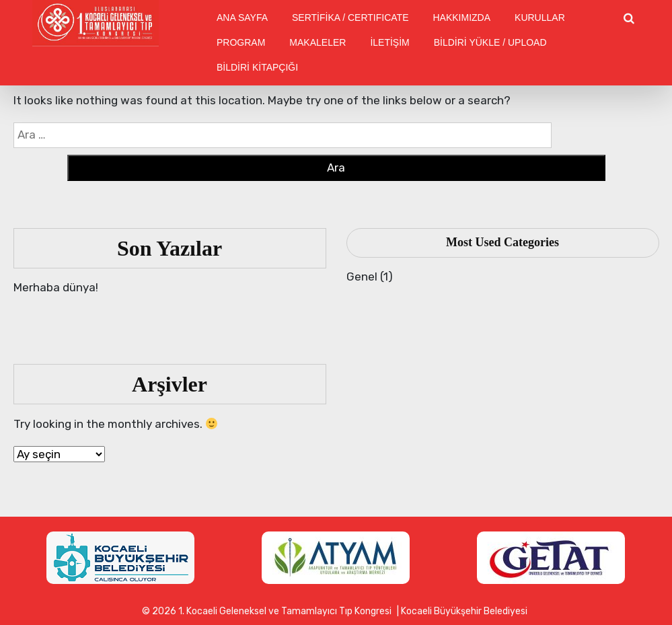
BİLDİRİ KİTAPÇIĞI (257, 67)
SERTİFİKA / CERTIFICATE (350, 17)
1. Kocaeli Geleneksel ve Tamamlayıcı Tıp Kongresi (285, 611)
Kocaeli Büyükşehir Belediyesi (464, 611)
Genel (362, 277)
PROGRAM (241, 42)
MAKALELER (318, 42)
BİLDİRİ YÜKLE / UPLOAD (490, 42)
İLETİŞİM (389, 42)
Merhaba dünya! (56, 287)
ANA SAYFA (242, 17)
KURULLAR (540, 17)
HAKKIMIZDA (461, 17)
